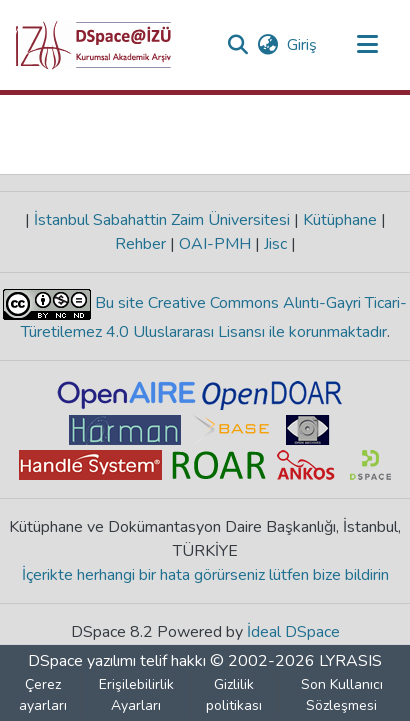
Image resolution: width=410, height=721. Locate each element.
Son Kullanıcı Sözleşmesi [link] (342, 695)
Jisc (275, 244)
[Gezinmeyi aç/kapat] (367, 45)
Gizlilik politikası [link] (234, 695)
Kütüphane (340, 220)
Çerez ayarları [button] (43, 695)
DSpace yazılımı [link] (82, 661)
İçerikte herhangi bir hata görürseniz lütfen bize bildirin (205, 575)
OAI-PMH (215, 244)
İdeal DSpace (293, 632)
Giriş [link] (303, 45)
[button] (93, 45)
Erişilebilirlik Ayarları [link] (136, 695)
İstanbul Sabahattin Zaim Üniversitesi (162, 220)
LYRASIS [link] (350, 661)
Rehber (142, 244)
